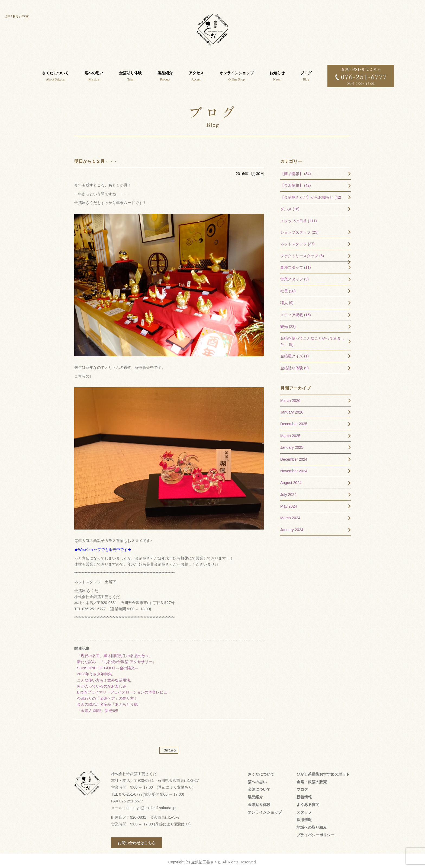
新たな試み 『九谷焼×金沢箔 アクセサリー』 (117, 659)
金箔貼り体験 (259, 802)
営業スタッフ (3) (294, 277)
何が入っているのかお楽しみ (102, 684)
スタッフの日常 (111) (299, 218)
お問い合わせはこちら (137, 840)
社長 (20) (288, 289)
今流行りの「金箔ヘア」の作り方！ (107, 696)
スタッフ (304, 810)
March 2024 (290, 515)
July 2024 (288, 492)
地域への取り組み (312, 825)
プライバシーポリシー (315, 832)
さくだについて (261, 772)
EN (16, 17)
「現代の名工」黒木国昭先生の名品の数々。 (115, 653)
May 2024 (289, 504)
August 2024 (291, 480)
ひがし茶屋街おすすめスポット (323, 772)
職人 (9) (287, 300)
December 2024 (294, 457)
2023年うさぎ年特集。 (96, 672)
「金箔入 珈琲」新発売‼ (97, 708)
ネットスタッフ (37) (297, 241)
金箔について (259, 787)
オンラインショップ (265, 810)
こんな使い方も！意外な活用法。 (105, 678)
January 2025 (292, 445)
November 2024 (294, 469)
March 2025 (290, 433)
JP (8, 17)
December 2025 (294, 421)
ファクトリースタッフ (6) (302, 253)
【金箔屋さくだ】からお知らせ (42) (311, 195)
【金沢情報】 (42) (296, 183)
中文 (25, 17)
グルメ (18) (290, 206)
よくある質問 (308, 802)
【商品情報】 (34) (296, 171)
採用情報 (304, 817)
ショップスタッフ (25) (299, 230)
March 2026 (290, 398)
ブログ (302, 787)
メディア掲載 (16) (296, 312)
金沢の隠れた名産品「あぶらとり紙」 (109, 702)
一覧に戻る (169, 748)
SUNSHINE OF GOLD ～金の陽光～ (108, 666)
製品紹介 (255, 795)
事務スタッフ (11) (296, 265)
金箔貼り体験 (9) (294, 366)
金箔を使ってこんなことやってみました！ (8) (313, 339)
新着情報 (304, 795)
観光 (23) (288, 324)
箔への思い (257, 779)
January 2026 (292, 410)
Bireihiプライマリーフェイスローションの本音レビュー (124, 690)
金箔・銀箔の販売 (312, 779)
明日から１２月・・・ (96, 159)
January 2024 (292, 527)
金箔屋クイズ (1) (294, 354)
